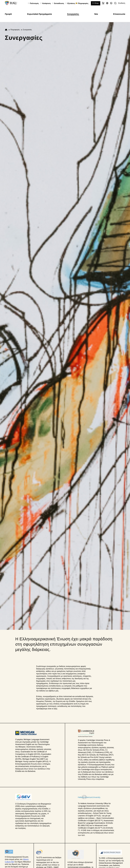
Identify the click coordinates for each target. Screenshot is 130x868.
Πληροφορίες (15, 30)
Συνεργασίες (73, 14)
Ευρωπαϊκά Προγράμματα (40, 14)
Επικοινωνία (119, 14)
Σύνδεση (122, 3)
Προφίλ (8, 14)
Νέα (96, 14)
